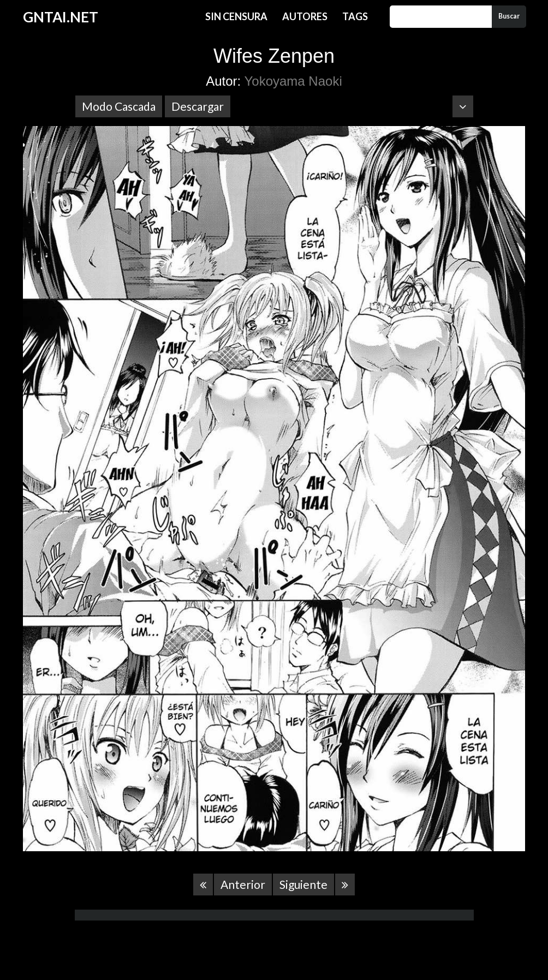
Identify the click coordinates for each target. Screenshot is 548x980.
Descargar (198, 106)
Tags (355, 16)
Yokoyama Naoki (293, 81)
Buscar (509, 16)
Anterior (243, 884)
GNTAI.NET (61, 17)
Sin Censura (236, 16)
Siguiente (303, 884)
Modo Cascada (119, 106)
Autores (305, 16)
